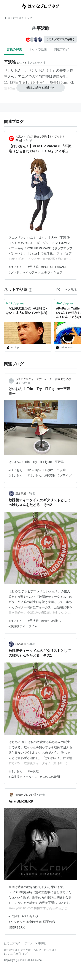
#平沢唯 (33, 267)
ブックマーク (16, 303)
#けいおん (35, 475)
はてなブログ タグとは (17, 950)
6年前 (42, 795)
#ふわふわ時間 (50, 777)
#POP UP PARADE (54, 267)
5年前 (32, 493)
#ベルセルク (30, 916)
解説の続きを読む (41, 88)
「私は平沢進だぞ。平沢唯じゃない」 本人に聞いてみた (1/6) (27, 311)
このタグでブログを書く (60, 39)
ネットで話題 (38, 49)
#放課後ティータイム (23, 626)
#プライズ (65, 475)
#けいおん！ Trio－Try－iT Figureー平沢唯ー (39, 470)
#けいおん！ (17, 267)
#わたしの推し (51, 621)
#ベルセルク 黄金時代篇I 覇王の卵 (32, 922)
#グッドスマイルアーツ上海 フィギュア (36, 272)
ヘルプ (37, 950)
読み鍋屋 (21, 493)
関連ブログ (61, 49)
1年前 (29, 140)
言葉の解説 (14, 49)
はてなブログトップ (16, 954)
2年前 (27, 383)
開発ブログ (50, 950)
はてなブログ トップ (18, 18)
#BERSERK (17, 927)
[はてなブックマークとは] (30, 290)
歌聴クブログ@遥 (26, 795)
